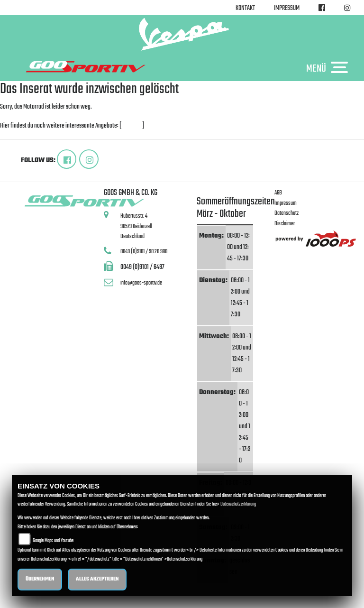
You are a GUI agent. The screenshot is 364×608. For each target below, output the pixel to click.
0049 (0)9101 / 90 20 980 (144, 252)
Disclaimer (285, 224)
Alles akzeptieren (97, 579)
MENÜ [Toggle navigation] (329, 68)
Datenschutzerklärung (238, 504)
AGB (278, 193)
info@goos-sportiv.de (141, 283)
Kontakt (245, 8)
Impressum (287, 8)
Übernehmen (40, 579)
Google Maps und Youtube (53, 541)
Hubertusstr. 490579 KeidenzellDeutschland (136, 226)
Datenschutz (287, 213)
